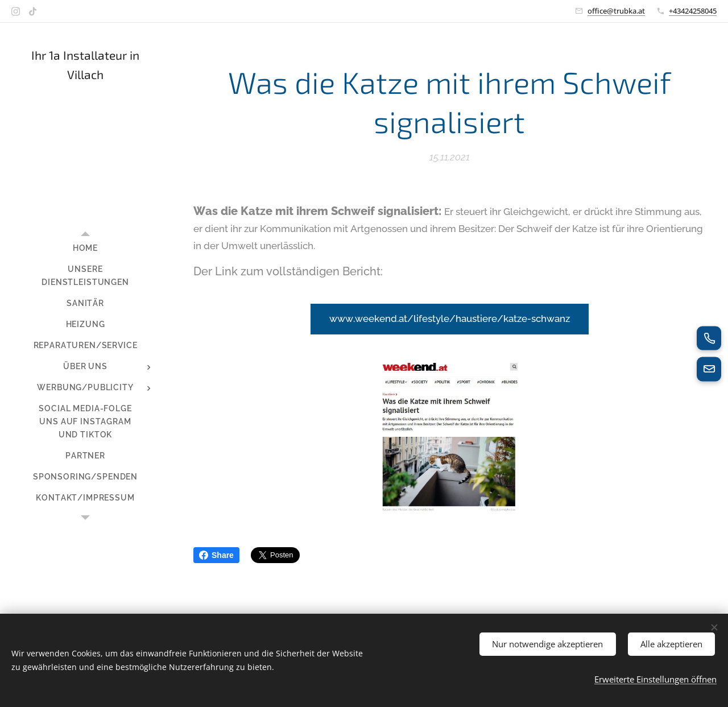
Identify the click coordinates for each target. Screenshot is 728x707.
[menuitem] (85, 248)
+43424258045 (693, 11)
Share (216, 555)
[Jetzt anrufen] (709, 338)
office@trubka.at (616, 11)
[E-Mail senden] (709, 370)
